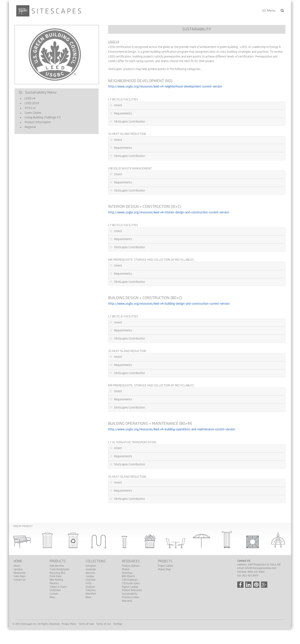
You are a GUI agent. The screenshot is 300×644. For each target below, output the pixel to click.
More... (53, 597)
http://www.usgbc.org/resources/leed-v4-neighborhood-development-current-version (165, 87)
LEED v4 (28, 99)
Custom (54, 594)
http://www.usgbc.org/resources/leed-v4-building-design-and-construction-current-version (169, 304)
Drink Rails (56, 576)
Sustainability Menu (41, 92)
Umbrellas (55, 590)
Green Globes (31, 113)
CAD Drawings (130, 580)
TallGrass (91, 590)
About (17, 566)
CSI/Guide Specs (131, 583)
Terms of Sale (86, 624)
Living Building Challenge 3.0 (41, 118)
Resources (131, 561)
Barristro (90, 573)
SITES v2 (28, 108)
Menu (271, 11)
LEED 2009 (30, 103)
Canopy (90, 576)
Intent (118, 105)
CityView (91, 580)
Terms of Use (103, 624)
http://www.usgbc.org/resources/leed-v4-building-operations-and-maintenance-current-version (172, 430)
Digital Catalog (130, 587)
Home (18, 561)
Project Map (164, 569)
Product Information (36, 122)
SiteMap (118, 624)
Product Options (131, 566)
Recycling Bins (57, 573)
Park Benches (57, 566)
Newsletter (20, 573)
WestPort (91, 594)
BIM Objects (128, 576)
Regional (28, 127)
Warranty (127, 601)
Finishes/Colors (131, 597)
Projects (165, 561)
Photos (126, 569)
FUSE (89, 583)
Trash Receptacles (60, 569)
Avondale (91, 569)
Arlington (91, 566)
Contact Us (20, 580)
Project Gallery (166, 566)
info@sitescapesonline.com (261, 568)
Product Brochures (132, 590)
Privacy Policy (69, 624)
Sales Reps (20, 576)
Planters (54, 583)
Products (58, 561)
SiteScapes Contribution (129, 122)
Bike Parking (56, 580)
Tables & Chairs (58, 587)
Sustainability (130, 594)
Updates (18, 569)
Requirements (123, 114)
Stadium (90, 587)
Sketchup (127, 573)
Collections (96, 561)
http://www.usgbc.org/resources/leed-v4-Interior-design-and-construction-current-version (169, 213)
